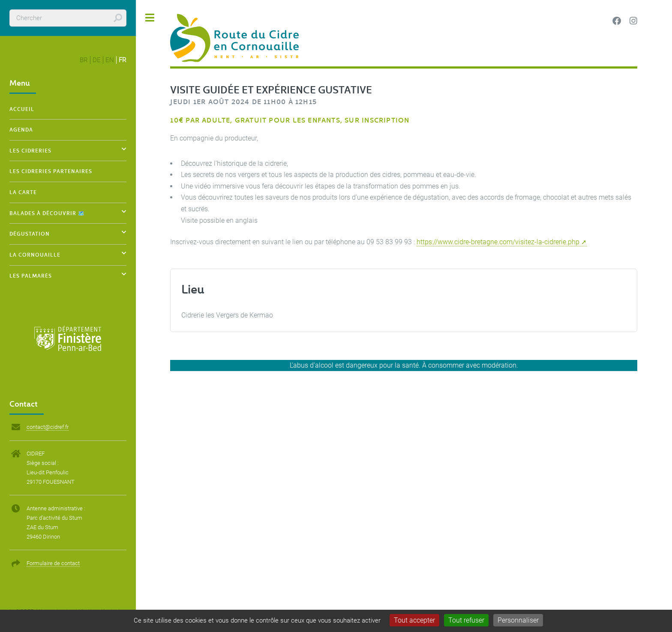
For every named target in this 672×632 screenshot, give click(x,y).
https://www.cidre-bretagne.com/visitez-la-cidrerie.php (498, 242)
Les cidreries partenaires (51, 171)
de (97, 60)
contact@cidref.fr (48, 427)
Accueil (22, 109)
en (110, 60)
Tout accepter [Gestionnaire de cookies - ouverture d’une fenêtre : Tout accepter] (414, 620)
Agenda (21, 129)
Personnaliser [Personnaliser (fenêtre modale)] (518, 620)
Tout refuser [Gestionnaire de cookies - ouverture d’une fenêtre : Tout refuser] (466, 620)
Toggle (150, 18)
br (84, 60)
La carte (23, 192)
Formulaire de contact (53, 563)
